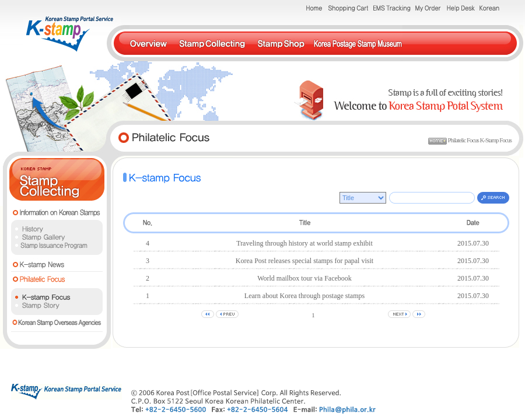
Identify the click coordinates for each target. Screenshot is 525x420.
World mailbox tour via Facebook (304, 278)
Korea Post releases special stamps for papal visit (304, 261)
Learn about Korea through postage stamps (304, 296)
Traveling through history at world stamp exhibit (304, 243)
